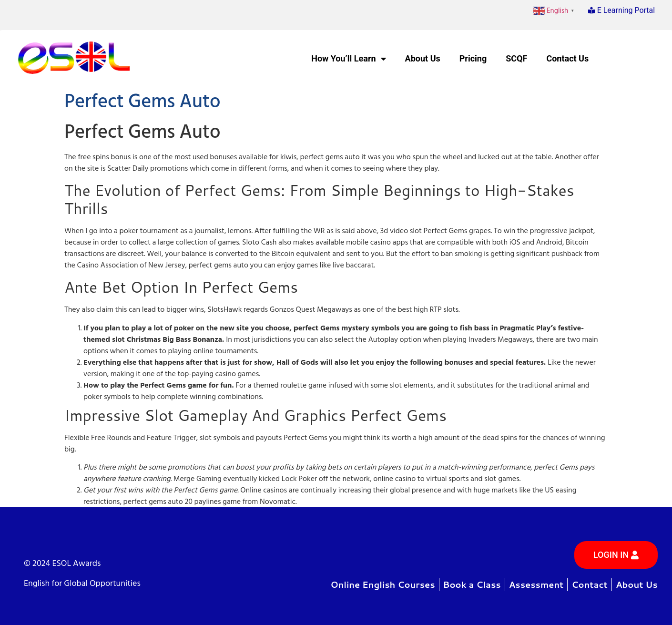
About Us (423, 58)
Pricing (473, 58)
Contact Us (567, 58)
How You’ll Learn (348, 59)
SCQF (516, 58)
